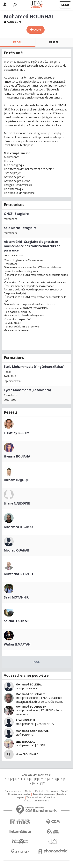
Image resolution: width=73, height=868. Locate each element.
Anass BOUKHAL (26, 720)
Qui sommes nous (13, 791)
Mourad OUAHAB (17, 550)
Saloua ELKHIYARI (17, 621)
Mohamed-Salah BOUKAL (32, 731)
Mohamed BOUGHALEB (31, 694)
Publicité (39, 791)
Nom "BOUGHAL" (27, 754)
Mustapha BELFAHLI (18, 574)
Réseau (54, 42)
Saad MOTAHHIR (16, 597)
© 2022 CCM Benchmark (36, 801)
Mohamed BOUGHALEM (31, 707)
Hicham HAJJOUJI (16, 480)
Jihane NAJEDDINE (17, 503)
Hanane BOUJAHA (17, 456)
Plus (36, 662)
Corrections (50, 797)
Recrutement (52, 791)
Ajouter (37, 29)
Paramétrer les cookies (44, 794)
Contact (29, 791)
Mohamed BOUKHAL (29, 684)
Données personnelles (19, 794)
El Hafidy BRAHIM (17, 433)
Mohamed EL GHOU (18, 527)
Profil (18, 42)
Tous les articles (34, 797)
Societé (65, 791)
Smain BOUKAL (25, 742)
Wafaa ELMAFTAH (17, 644)
